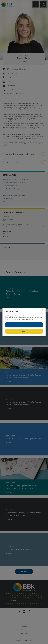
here (37, 319)
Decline (24, 331)
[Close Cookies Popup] (43, 310)
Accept (24, 325)
